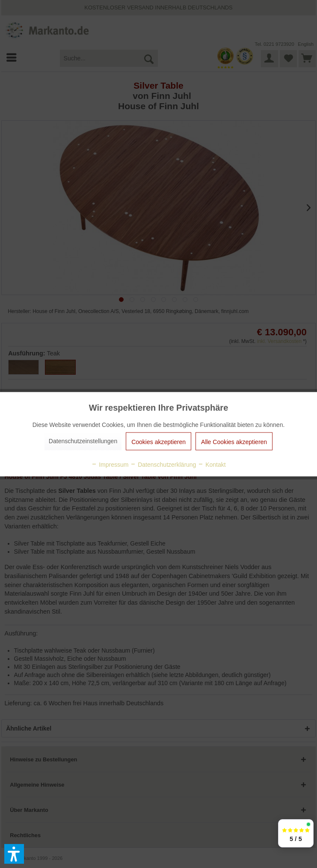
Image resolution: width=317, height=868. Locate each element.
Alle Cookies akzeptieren (234, 441)
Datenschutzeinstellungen (83, 441)
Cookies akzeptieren (158, 441)
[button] (14, 854)
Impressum (110, 464)
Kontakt (212, 464)
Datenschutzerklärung (163, 464)
